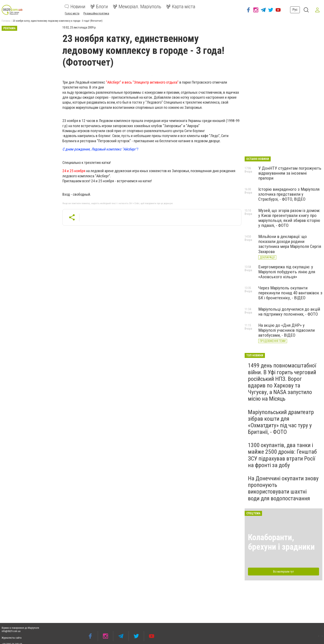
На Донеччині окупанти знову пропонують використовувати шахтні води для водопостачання (283, 488)
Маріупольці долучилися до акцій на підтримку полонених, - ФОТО (289, 312)
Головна (6, 21)
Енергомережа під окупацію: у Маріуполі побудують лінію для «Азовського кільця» (287, 272)
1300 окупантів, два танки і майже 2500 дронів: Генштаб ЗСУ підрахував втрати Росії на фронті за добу (282, 455)
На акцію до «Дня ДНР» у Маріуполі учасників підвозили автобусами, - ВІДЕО (286, 330)
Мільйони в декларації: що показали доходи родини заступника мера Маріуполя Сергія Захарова (290, 244)
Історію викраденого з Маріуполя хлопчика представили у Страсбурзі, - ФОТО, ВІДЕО (289, 194)
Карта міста (181, 7)
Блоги (99, 7)
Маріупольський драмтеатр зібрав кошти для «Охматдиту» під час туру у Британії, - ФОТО (281, 422)
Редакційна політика (96, 13)
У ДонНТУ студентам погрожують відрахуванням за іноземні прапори (290, 173)
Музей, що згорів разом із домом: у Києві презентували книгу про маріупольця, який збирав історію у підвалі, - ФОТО (289, 218)
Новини (75, 7)
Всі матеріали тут (283, 572)
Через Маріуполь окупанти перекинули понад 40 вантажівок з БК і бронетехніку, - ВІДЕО (290, 293)
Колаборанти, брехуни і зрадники (281, 542)
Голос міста (72, 13)
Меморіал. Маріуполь (137, 7)
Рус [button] (294, 10)
